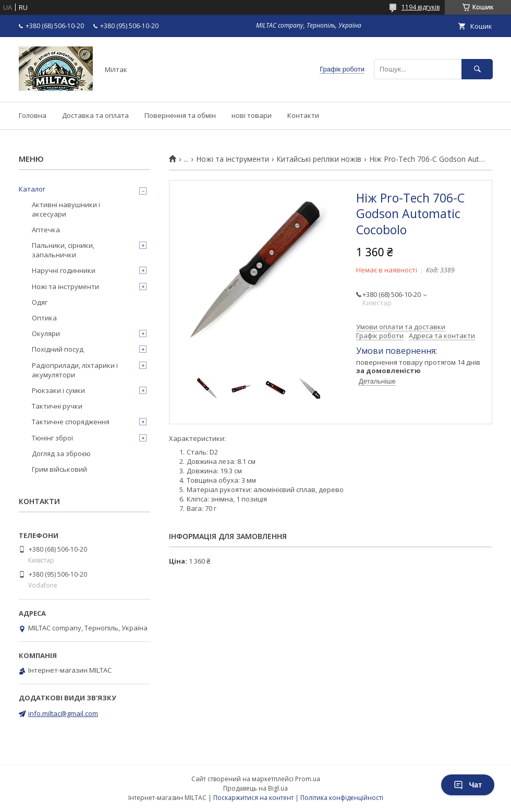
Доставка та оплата (95, 115)
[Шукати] (477, 69)
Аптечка (46, 230)
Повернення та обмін (180, 115)
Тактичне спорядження (71, 422)
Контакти (303, 115)
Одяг (40, 302)
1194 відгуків (421, 7)
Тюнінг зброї (52, 438)
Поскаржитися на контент (253, 798)
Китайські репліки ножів (319, 159)
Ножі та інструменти (233, 159)
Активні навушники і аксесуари (66, 209)
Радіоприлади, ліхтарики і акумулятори (75, 370)
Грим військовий (59, 469)
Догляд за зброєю (61, 453)
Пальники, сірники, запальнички (63, 250)
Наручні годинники (64, 270)
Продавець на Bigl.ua (256, 788)
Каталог (32, 189)
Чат (468, 785)
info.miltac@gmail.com (63, 713)
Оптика (44, 318)
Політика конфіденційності (342, 798)
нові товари (252, 115)
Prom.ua (308, 779)
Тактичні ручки (57, 406)
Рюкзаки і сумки (58, 390)
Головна (33, 115)
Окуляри (46, 333)
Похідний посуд (58, 349)
